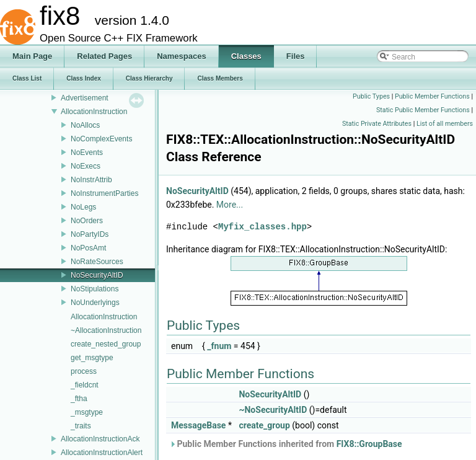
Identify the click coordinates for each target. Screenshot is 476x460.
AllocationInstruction (94, 112)
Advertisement (85, 98)
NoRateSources (97, 262)
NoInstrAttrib (91, 180)
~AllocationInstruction (106, 330)
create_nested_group (106, 344)
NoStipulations (95, 289)
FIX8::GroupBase (369, 444)
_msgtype (87, 412)
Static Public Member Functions (423, 110)
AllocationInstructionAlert (102, 453)
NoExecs (86, 166)
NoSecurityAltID (97, 275)
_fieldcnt (85, 385)
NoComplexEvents (101, 139)
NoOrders (87, 221)
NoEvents (87, 153)
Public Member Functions (432, 96)
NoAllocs (85, 125)
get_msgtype (92, 358)
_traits (81, 426)
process (84, 371)
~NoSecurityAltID (273, 410)
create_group (264, 425)
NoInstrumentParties (104, 193)
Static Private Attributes (377, 124)
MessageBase (198, 425)
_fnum (219, 346)
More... (230, 205)
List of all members (445, 124)
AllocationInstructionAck (100, 439)
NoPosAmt (88, 248)
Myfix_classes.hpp (262, 227)
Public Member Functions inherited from (286, 444)
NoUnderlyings (95, 303)
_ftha (79, 399)
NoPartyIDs (90, 234)
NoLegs (83, 207)
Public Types (371, 96)
